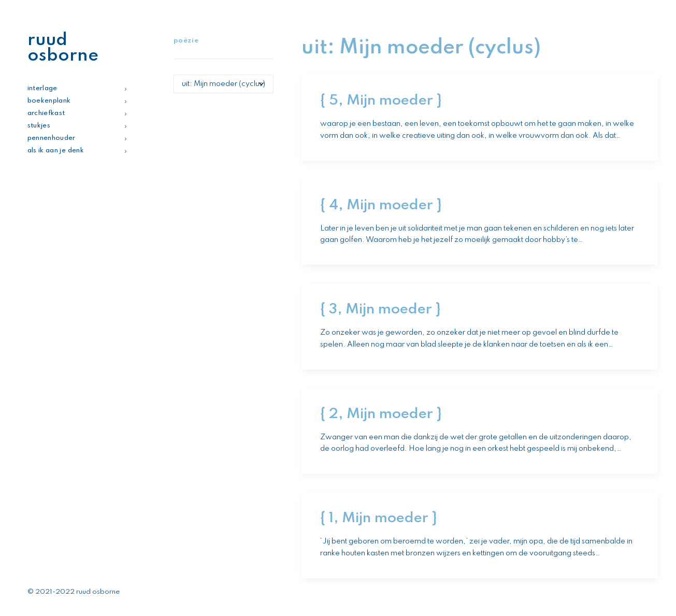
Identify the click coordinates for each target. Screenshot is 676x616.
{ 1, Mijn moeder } (378, 518)
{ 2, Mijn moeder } (381, 414)
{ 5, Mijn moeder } (381, 101)
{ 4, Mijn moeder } (381, 205)
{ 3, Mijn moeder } (380, 310)
